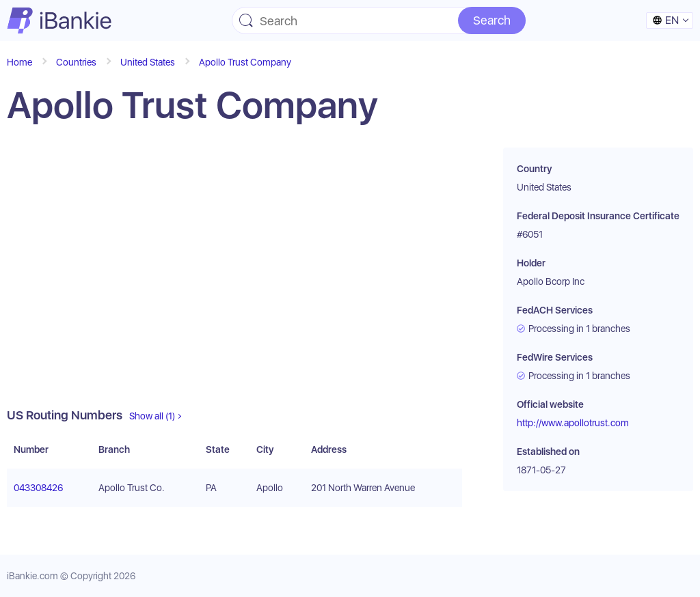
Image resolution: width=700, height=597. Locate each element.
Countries (76, 62)
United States (148, 62)
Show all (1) (152, 416)
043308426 (38, 488)
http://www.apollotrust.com (573, 423)
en (665, 20)
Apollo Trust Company (245, 62)
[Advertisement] (234, 277)
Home (19, 62)
